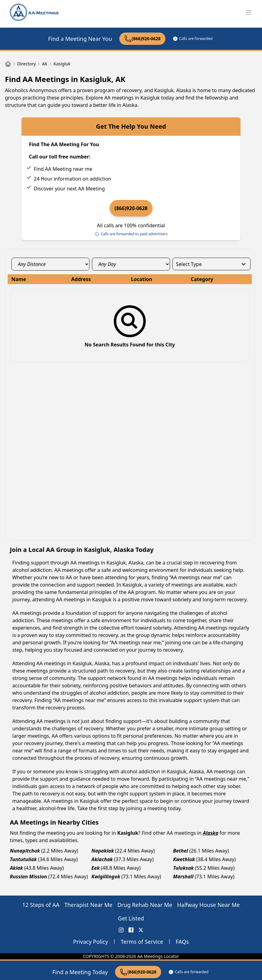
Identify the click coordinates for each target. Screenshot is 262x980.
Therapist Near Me (88, 905)
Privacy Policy (91, 942)
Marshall (183, 877)
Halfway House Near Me (208, 905)
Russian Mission (28, 877)
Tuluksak (183, 868)
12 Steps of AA (41, 905)
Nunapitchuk (25, 851)
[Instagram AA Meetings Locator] (121, 930)
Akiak (16, 868)
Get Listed (131, 918)
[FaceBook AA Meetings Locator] (131, 930)
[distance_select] (50, 264)
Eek (95, 868)
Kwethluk (184, 859)
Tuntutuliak (23, 859)
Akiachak (102, 859)
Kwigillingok (106, 877)
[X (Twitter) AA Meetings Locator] (141, 930)
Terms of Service (142, 942)
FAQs (182, 942)
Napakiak (103, 851)
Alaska (210, 833)
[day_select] (131, 264)
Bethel (181, 851)
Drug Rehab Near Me (145, 905)
